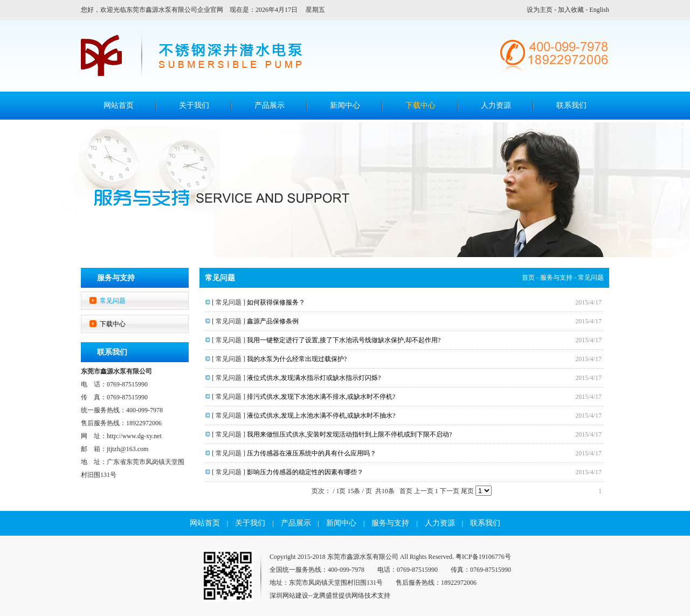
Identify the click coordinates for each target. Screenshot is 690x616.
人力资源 (496, 105)
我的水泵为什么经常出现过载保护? (297, 359)
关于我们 (194, 105)
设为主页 (540, 10)
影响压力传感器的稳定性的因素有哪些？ (305, 472)
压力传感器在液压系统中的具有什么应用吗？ (312, 453)
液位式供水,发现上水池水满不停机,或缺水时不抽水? (321, 416)
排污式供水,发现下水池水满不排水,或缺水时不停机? (321, 397)
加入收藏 (571, 10)
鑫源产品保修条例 (273, 321)
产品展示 (270, 105)
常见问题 (113, 301)
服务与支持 (556, 278)
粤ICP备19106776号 (483, 557)
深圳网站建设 (289, 596)
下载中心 (420, 105)
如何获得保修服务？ (276, 302)
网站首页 (205, 523)
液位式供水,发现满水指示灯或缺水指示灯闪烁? (314, 378)
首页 (528, 278)
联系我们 (571, 105)
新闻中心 (345, 105)
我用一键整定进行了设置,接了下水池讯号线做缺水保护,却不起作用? (344, 340)
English (599, 10)
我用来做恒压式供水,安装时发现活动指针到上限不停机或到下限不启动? (349, 434)
